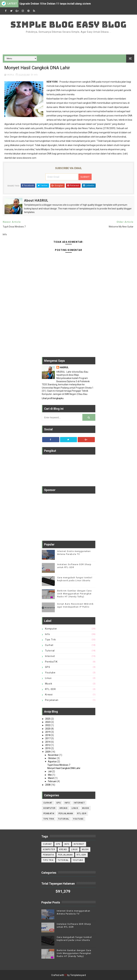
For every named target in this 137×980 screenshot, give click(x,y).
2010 (48, 748)
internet (50, 656)
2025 (48, 719)
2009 (48, 752)
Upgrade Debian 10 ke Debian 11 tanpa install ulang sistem (55, 4)
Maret (51, 778)
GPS (48, 667)
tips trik (51, 640)
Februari (52, 781)
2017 (48, 738)
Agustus (53, 761)
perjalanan (52, 700)
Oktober (52, 758)
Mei (50, 775)
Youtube (50, 673)
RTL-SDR (51, 689)
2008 (48, 785)
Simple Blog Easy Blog (68, 24)
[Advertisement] (69, 44)
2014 (48, 742)
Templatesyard (78, 975)
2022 (48, 725)
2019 (48, 732)
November (54, 755)
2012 (48, 745)
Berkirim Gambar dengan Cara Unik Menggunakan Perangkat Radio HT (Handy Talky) (74, 594)
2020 (48, 729)
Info (36, 75)
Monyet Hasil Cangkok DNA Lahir (64, 768)
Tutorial (50, 651)
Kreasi (49, 695)
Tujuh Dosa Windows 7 (59, 765)
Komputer (51, 629)
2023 (48, 722)
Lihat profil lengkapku (53, 398)
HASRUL (64, 367)
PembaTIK (51, 662)
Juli (50, 771)
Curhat (49, 645)
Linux (48, 678)
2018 (48, 735)
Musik (49, 684)
